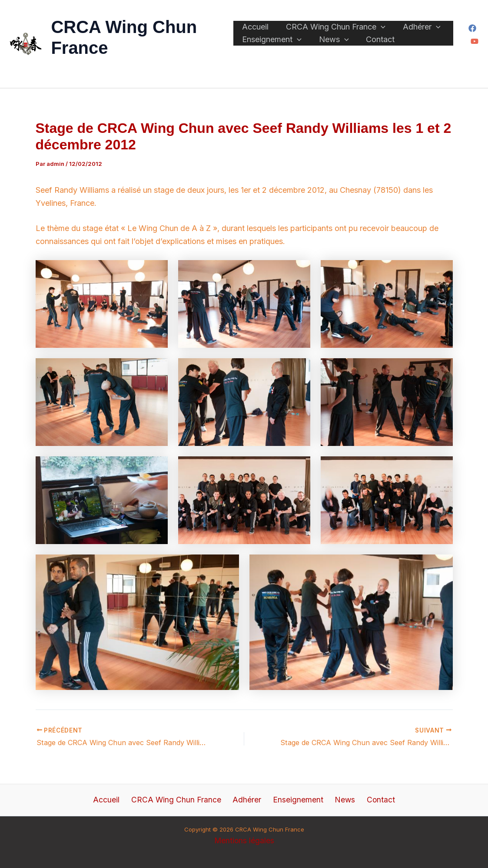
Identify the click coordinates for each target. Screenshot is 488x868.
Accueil (255, 22)
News (325, 44)
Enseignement (272, 44)
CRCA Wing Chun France (327, 22)
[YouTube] (473, 41)
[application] (372, 22)
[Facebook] (471, 28)
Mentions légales (244, 840)
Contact (363, 43)
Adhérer (404, 22)
